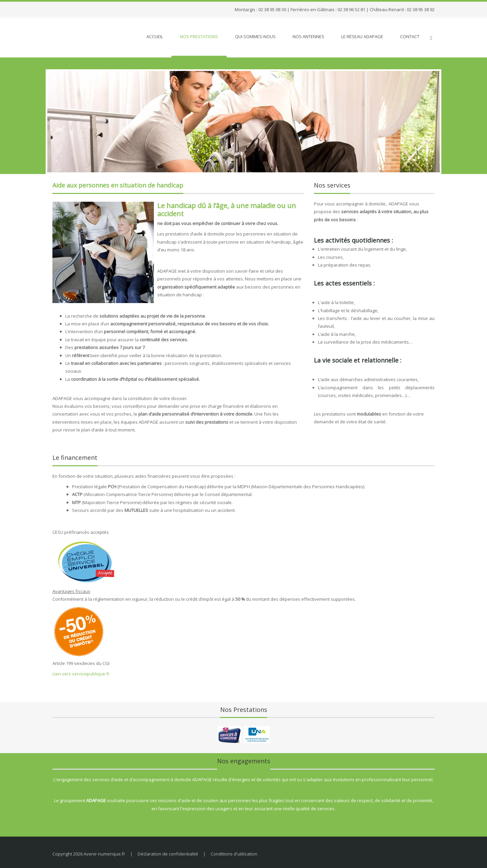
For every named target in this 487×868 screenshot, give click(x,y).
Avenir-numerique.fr (104, 854)
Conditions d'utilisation (234, 854)
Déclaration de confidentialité (168, 854)
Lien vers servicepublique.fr (81, 674)
